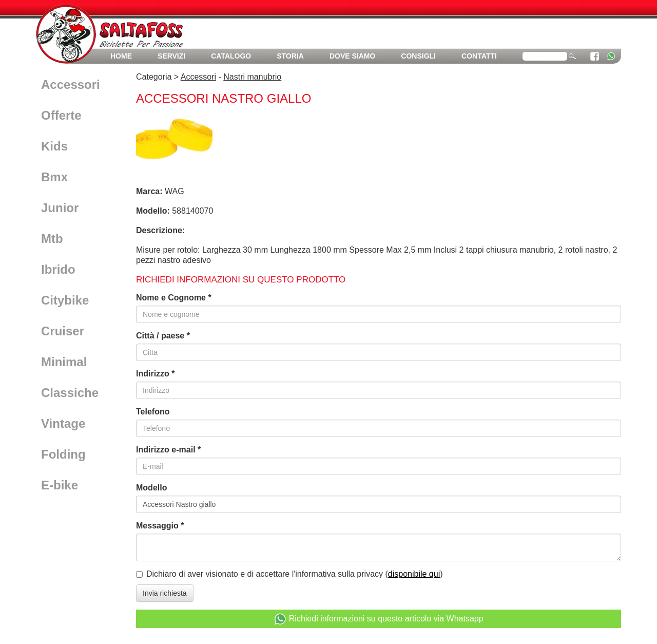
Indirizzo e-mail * (168, 450)
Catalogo (231, 56)
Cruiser (63, 331)
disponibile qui (414, 574)
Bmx (54, 177)
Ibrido (58, 269)
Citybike (65, 300)
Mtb (52, 239)
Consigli (418, 56)
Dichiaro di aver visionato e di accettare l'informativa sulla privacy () (295, 574)
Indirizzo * (156, 374)
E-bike (60, 485)
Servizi (171, 56)
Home (121, 56)
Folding (63, 454)
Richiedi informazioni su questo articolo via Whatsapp (378, 619)
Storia (290, 56)
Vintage (63, 423)
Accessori (71, 84)
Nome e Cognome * (174, 298)
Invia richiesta (165, 593)
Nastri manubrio (252, 77)
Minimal (64, 362)
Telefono (153, 412)
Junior (60, 208)
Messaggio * (160, 526)
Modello (151, 488)
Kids (54, 146)
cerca (572, 55)
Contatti (479, 56)
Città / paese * (163, 336)
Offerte (61, 115)
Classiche (70, 393)
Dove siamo (352, 56)
